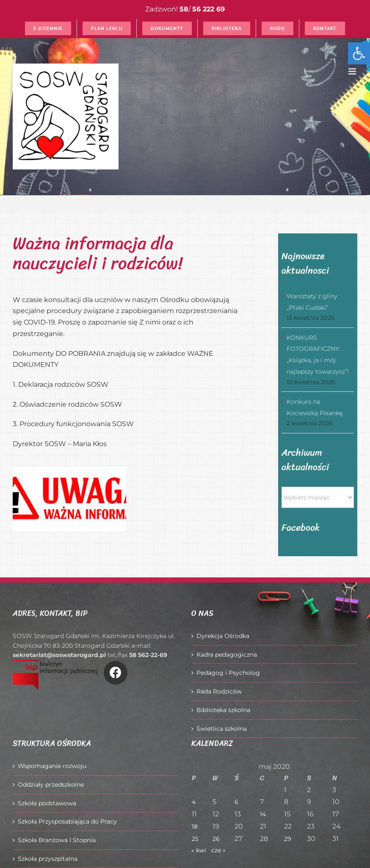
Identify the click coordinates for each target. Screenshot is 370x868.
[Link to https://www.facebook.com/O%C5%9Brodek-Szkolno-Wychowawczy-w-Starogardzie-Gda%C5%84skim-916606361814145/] (116, 673)
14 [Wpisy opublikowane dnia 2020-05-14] (263, 814)
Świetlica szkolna (222, 729)
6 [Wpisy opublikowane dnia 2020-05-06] (236, 802)
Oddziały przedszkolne (51, 785)
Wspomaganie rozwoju (52, 766)
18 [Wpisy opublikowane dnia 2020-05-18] (195, 826)
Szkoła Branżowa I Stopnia (57, 840)
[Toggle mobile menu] (353, 71)
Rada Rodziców (219, 691)
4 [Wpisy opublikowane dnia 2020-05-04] (194, 802)
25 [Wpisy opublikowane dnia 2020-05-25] (195, 839)
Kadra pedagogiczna (227, 654)
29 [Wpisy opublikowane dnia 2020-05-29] (288, 839)
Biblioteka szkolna (223, 710)
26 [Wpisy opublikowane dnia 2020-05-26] (216, 839)
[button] (359, 53)
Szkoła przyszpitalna (48, 859)
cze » (218, 850)
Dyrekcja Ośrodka (223, 636)
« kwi (199, 850)
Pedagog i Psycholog (228, 673)
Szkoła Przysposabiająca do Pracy (67, 821)
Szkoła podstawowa (47, 803)
